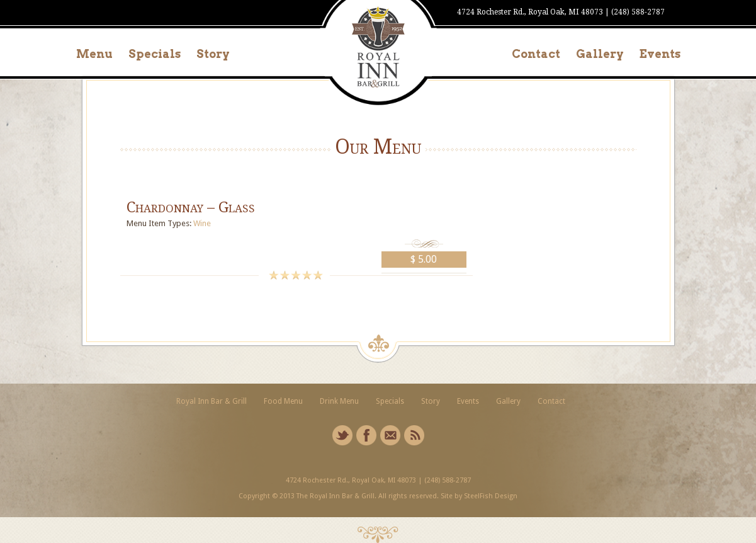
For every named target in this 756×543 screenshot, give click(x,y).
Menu (94, 54)
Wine (202, 223)
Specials (155, 54)
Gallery (600, 54)
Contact (536, 54)
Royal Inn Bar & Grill (212, 401)
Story (213, 54)
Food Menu (283, 401)
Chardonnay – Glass (191, 207)
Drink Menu (339, 401)
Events (660, 54)
